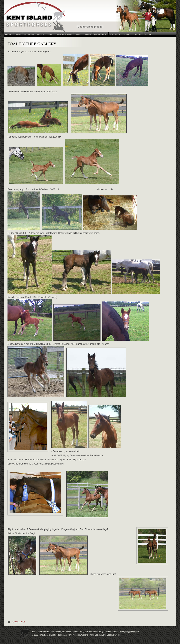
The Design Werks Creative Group (105, 635)
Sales (78, 34)
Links (127, 34)
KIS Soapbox (100, 34)
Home (8, 34)
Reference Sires (64, 34)
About (18, 34)
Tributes (137, 34)
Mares (50, 34)
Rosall (40, 34)
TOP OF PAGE (19, 622)
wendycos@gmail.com (129, 632)
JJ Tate (148, 34)
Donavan (28, 34)
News (87, 34)
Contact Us (115, 34)
